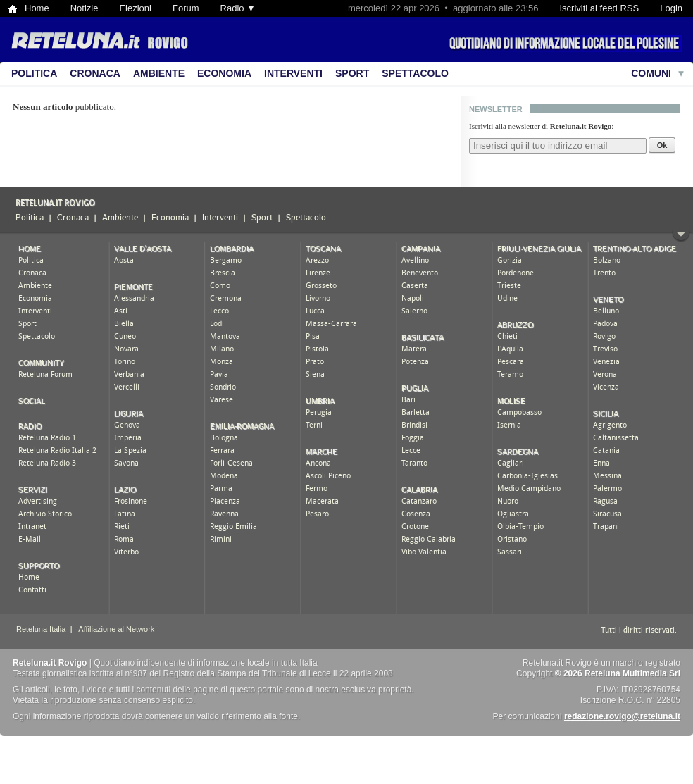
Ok (662, 145)
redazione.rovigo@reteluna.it (622, 716)
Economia (224, 73)
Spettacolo (415, 73)
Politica (34, 73)
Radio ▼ (238, 8)
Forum (186, 8)
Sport (352, 73)
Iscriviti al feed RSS (599, 8)
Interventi (293, 73)
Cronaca (95, 73)
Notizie (85, 8)
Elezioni (135, 8)
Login (671, 8)
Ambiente (159, 73)
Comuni (651, 73)
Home (37, 8)
